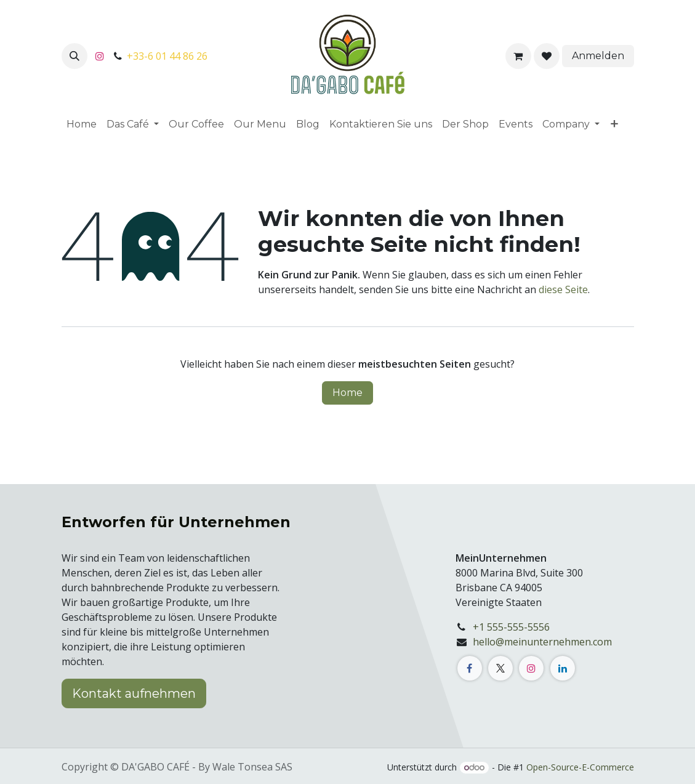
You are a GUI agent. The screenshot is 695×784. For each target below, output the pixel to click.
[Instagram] (100, 56)
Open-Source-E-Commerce (580, 767)
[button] (74, 56)
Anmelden (598, 56)
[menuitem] (82, 124)
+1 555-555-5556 (511, 627)
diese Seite (563, 289)
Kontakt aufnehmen (134, 693)
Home (347, 393)
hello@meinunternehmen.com (542, 642)
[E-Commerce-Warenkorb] (518, 56)
